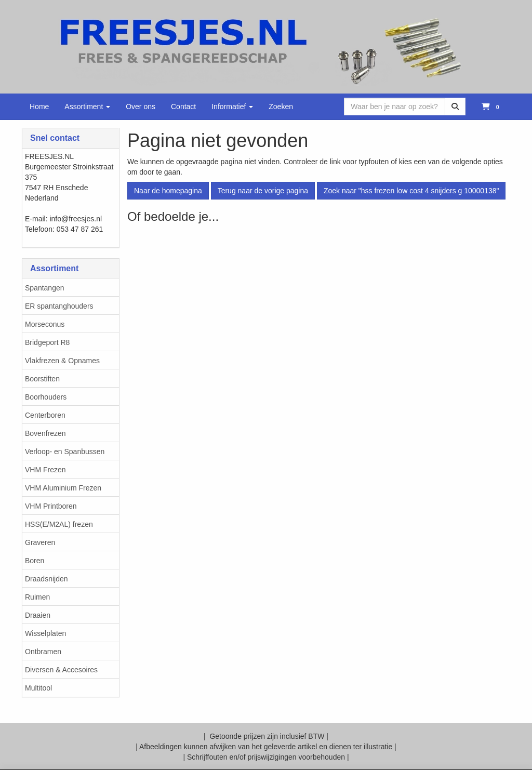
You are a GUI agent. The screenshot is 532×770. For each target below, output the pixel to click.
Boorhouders (46, 397)
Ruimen (37, 597)
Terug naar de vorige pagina (263, 191)
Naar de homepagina (168, 191)
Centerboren (45, 415)
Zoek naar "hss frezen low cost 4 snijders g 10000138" (411, 191)
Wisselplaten (45, 633)
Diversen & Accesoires (61, 670)
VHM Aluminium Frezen (63, 488)
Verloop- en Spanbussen (65, 452)
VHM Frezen (45, 470)
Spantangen (45, 288)
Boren (35, 561)
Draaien (38, 615)
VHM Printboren (51, 506)
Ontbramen (43, 652)
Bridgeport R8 (47, 342)
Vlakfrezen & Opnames (62, 361)
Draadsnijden (46, 579)
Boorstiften (42, 379)
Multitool (38, 688)
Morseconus (45, 324)
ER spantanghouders (59, 306)
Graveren (40, 542)
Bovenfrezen (45, 433)
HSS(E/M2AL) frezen (59, 524)
